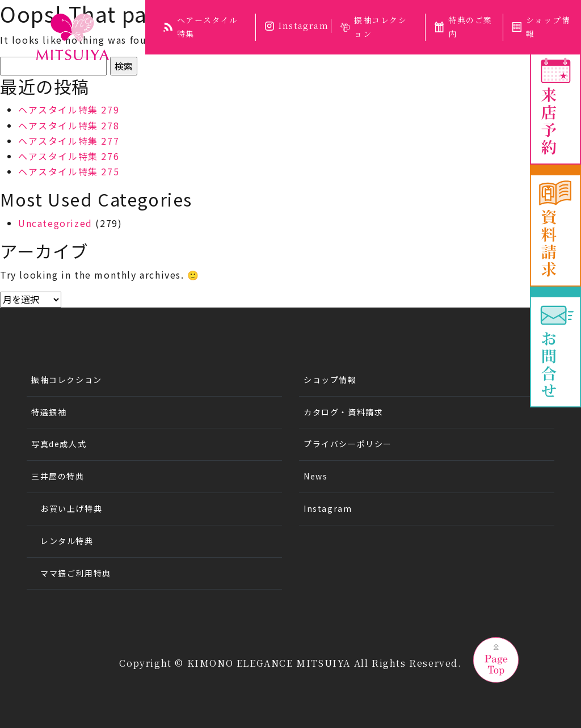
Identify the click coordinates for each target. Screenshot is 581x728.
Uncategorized (55, 223)
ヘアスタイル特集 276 (69, 156)
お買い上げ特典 (71, 508)
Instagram (297, 26)
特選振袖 (49, 412)
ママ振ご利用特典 (76, 573)
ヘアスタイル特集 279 (69, 110)
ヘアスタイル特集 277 (69, 141)
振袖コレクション (374, 27)
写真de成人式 (59, 444)
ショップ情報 (541, 27)
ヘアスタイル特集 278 (69, 125)
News (315, 476)
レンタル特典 (67, 541)
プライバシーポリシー (348, 444)
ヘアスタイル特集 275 (69, 171)
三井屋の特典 (58, 476)
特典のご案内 (464, 27)
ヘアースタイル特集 (201, 27)
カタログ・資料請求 (343, 412)
